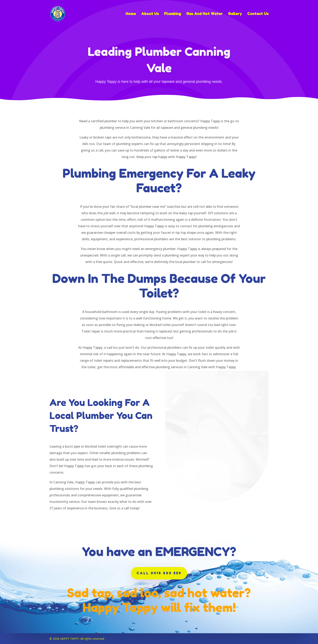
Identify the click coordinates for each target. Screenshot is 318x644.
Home (131, 14)
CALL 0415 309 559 (159, 573)
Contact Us (258, 14)
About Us (150, 14)
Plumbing (172, 14)
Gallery (235, 14)
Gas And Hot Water (204, 14)
